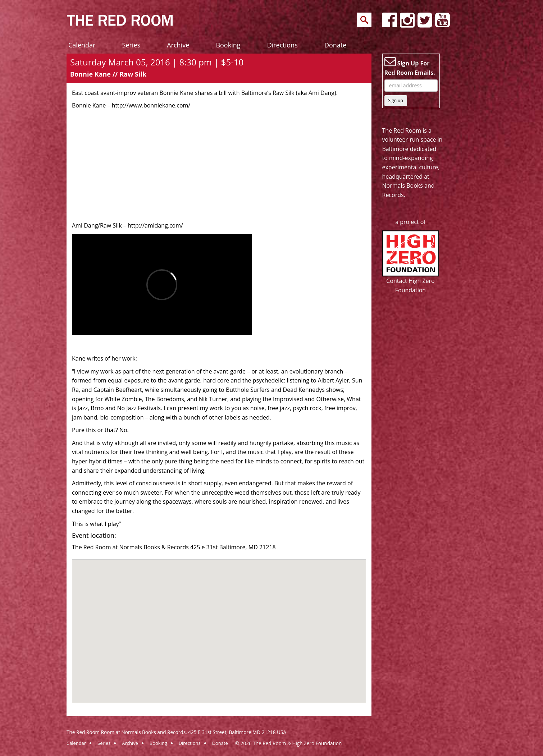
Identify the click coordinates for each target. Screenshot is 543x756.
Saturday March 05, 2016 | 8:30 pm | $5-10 (157, 62)
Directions (282, 45)
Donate (335, 45)
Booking (228, 45)
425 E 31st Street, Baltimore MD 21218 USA (237, 732)
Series (131, 45)
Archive (178, 45)
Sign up (396, 100)
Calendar (82, 45)
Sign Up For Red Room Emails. (410, 66)
